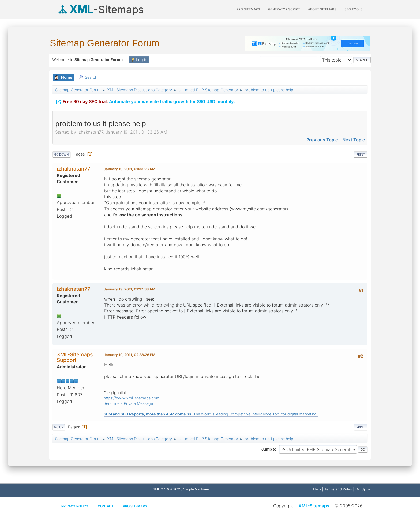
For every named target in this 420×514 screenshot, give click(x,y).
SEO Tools (354, 9)
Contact (106, 506)
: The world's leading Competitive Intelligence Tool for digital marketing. (211, 414)
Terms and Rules (338, 489)
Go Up (59, 427)
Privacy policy (75, 506)
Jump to (269, 449)
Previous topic (322, 140)
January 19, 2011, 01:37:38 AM (130, 289)
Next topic (354, 140)
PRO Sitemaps (248, 9)
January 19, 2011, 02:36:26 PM (130, 355)
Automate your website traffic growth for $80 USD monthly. (145, 101)
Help (317, 489)
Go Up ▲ (363, 489)
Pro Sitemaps (135, 506)
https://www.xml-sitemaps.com (132, 398)
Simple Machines (196, 489)
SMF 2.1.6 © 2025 (167, 489)
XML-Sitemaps (314, 506)
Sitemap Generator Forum (105, 43)
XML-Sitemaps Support (75, 357)
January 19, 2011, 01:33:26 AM (130, 169)
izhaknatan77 (74, 169)
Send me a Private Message (128, 403)
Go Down (61, 154)
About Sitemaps (322, 9)
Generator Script (284, 9)
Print (361, 154)
